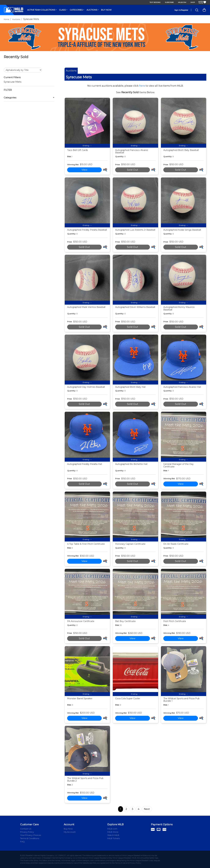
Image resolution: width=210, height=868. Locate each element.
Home (6, 19)
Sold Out (133, 170)
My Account (70, 832)
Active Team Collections (41, 10)
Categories (76, 10)
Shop (193, 2)
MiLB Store (113, 832)
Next (147, 809)
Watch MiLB (113, 835)
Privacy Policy (27, 832)
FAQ (22, 842)
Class (62, 10)
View (84, 170)
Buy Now (106, 10)
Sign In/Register (181, 10)
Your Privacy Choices (31, 835)
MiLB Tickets (114, 838)
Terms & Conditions (30, 838)
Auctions (92, 10)
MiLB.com (182, 2)
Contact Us (26, 829)
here (142, 86)
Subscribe (169, 2)
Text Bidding (155, 2)
